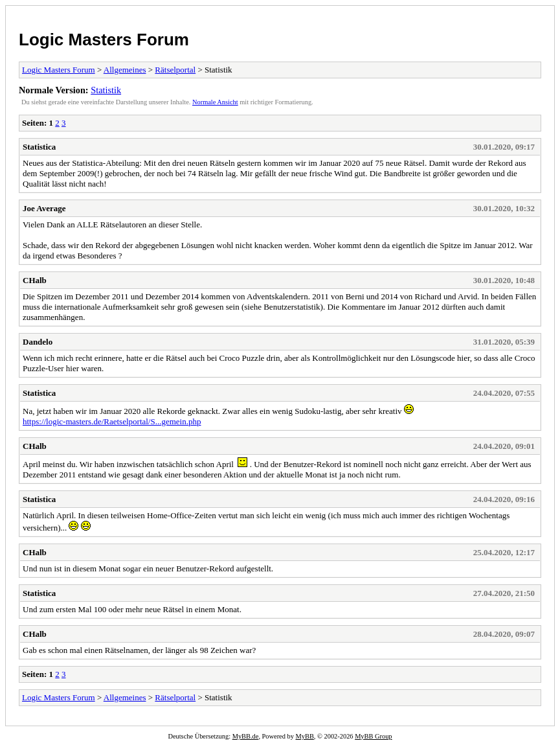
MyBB (305, 736)
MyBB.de (246, 736)
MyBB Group (373, 736)
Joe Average (44, 208)
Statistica (39, 147)
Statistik (106, 90)
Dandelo (38, 342)
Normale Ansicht (215, 102)
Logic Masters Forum (104, 40)
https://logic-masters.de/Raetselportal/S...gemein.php (112, 421)
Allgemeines (125, 70)
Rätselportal (175, 70)
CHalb (35, 280)
